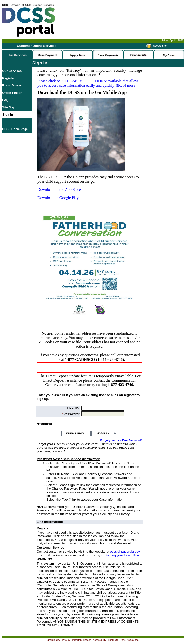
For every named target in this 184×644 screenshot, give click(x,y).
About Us (113, 640)
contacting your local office (120, 555)
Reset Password (14, 85)
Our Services (12, 71)
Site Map (9, 107)
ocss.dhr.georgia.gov (125, 552)
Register (8, 78)
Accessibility (100, 640)
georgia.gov (54, 640)
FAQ (5, 100)
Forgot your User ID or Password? (122, 440)
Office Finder (12, 93)
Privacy (66, 640)
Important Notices (82, 640)
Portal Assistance (129, 640)
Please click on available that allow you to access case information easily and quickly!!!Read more (88, 83)
